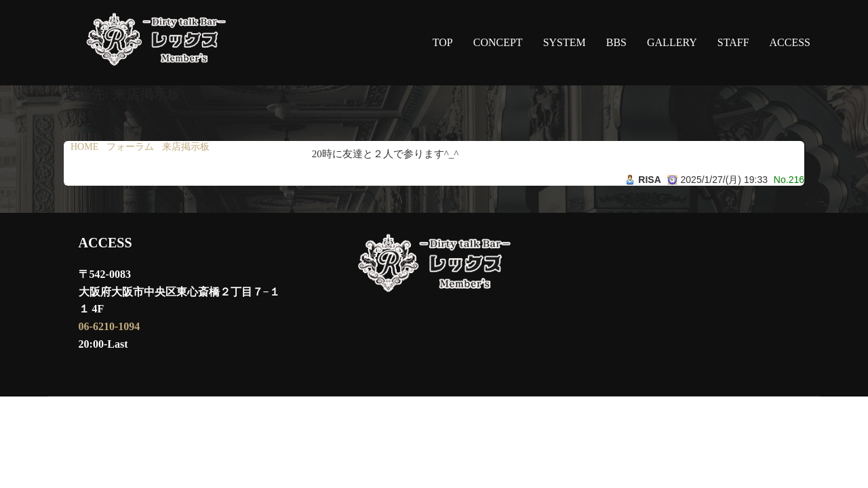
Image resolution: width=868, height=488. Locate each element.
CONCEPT (498, 42)
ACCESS (790, 42)
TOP (443, 42)
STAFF (733, 42)
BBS (616, 42)
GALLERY (672, 42)
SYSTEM (565, 42)
